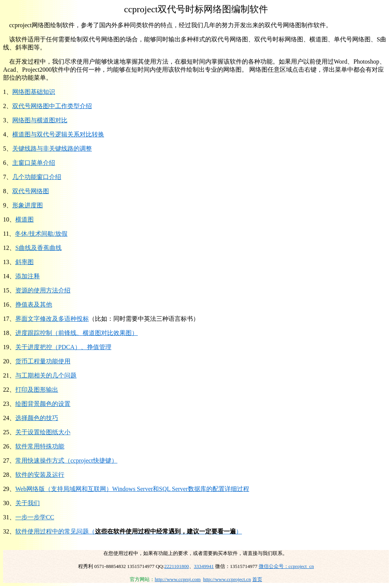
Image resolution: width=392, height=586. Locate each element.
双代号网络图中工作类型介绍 (52, 106)
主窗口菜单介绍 (34, 163)
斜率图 (24, 262)
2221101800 (177, 566)
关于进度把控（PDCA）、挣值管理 (63, 347)
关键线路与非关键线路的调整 (52, 149)
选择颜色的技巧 (37, 418)
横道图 (24, 219)
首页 (257, 579)
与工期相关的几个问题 (46, 375)
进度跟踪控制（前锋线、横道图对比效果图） (77, 333)
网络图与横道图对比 (40, 120)
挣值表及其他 (34, 304)
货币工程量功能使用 (43, 361)
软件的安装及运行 (40, 475)
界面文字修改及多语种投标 (52, 319)
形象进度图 (28, 205)
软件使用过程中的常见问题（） (129, 531)
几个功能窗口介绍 (37, 177)
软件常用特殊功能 (40, 446)
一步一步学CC (35, 517)
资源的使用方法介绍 (43, 290)
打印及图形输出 (37, 390)
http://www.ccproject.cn (227, 579)
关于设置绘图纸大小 (43, 432)
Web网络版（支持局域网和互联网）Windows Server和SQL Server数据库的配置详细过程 (132, 489)
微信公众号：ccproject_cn (286, 566)
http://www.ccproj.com (178, 579)
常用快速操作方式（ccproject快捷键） (66, 460)
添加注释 (28, 276)
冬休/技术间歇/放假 (41, 234)
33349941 (204, 566)
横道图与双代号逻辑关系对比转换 (58, 134)
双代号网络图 (31, 191)
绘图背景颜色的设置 (43, 404)
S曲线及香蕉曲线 (38, 248)
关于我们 (28, 503)
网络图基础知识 (34, 92)
